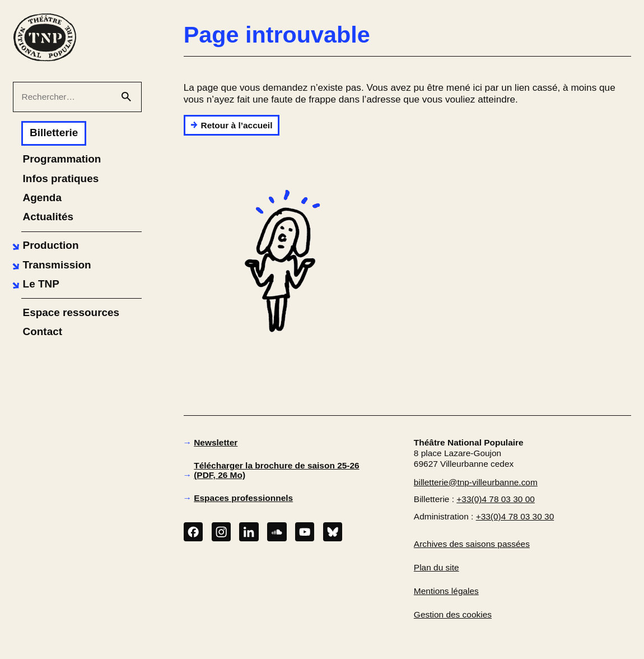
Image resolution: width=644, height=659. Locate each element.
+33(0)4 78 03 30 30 (515, 516)
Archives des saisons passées (472, 544)
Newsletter (216, 442)
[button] (44, 245)
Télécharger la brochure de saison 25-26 (276, 470)
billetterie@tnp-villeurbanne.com (476, 482)
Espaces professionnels (243, 498)
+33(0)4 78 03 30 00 (496, 499)
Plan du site (437, 567)
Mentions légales (446, 591)
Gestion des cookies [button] (453, 614)
